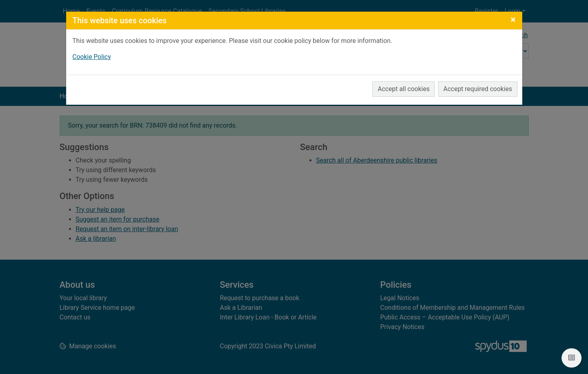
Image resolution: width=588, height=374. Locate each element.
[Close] (513, 20)
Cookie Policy (92, 57)
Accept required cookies (478, 89)
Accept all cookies (404, 89)
